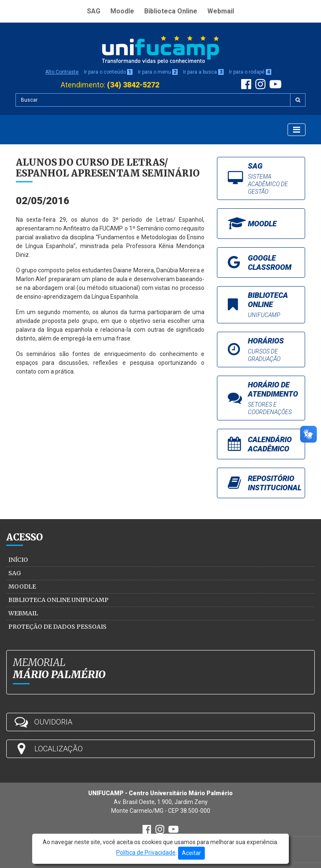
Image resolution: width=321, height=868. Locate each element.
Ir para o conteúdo (108, 72)
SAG (94, 11)
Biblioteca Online (171, 11)
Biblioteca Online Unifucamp (59, 600)
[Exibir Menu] (297, 130)
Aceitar (191, 853)
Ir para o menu (158, 72)
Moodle (122, 11)
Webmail (221, 11)
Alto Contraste (62, 72)
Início (18, 560)
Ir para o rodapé (250, 72)
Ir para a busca (203, 72)
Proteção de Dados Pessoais (57, 627)
